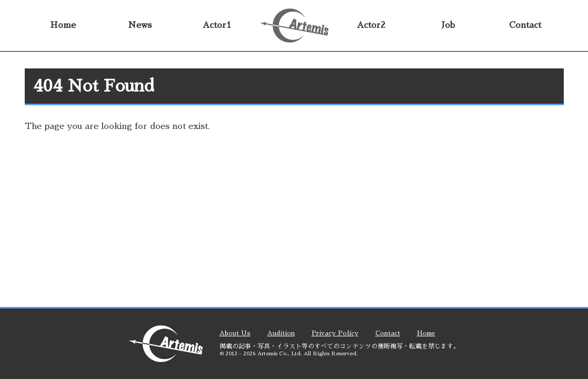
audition (281, 333)
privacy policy (335, 333)
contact (525, 25)
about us (235, 333)
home (63, 25)
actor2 (371, 25)
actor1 (217, 25)
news (140, 25)
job (448, 25)
